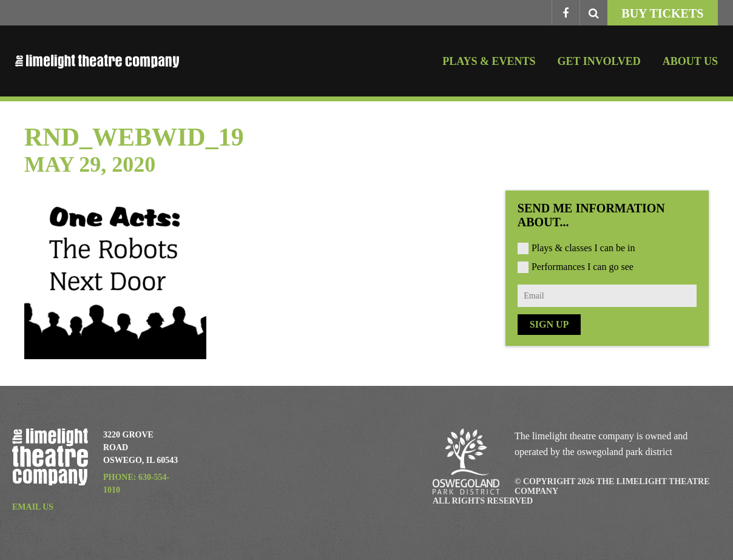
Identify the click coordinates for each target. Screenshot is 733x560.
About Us (690, 61)
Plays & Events (489, 61)
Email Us (33, 507)
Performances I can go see (583, 267)
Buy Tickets (662, 13)
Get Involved (599, 61)
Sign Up (549, 324)
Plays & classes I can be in (583, 248)
